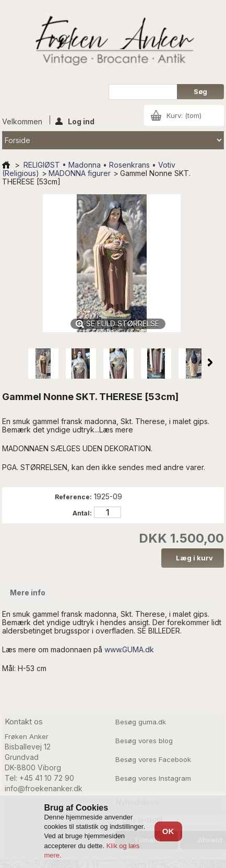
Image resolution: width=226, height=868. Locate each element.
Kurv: (184, 115)
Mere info (28, 593)
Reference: (73, 497)
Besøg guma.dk (141, 722)
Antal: (82, 513)
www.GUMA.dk (129, 649)
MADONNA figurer (80, 173)
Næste (210, 362)
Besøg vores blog (144, 741)
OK (168, 831)
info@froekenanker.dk (44, 788)
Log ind (75, 121)
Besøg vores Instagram (153, 778)
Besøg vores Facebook (153, 759)
